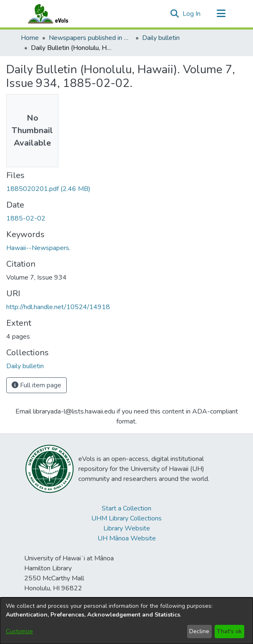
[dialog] (126, 621)
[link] (48, 189)
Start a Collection (126, 508)
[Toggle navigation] (221, 14)
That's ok (229, 631)
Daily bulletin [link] (161, 38)
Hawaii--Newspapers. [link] (38, 248)
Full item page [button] (36, 385)
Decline (199, 631)
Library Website (127, 528)
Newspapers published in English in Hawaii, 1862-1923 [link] (90, 38)
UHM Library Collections (126, 518)
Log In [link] (192, 14)
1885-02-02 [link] (26, 218)
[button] (175, 14)
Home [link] (30, 38)
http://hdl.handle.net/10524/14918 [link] (58, 307)
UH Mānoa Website (127, 538)
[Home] (56, 14)
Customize (19, 631)
